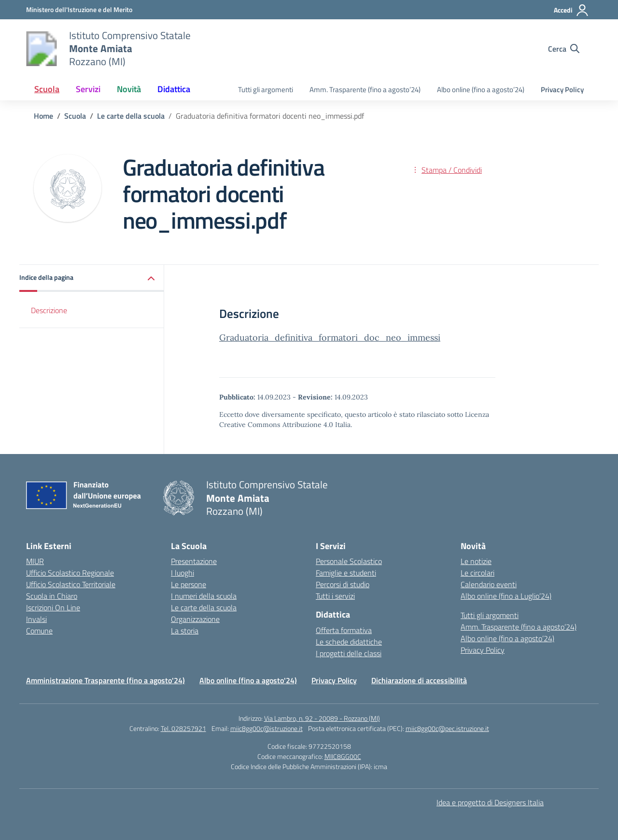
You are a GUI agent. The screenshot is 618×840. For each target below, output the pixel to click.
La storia (185, 631)
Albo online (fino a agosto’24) (481, 90)
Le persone (189, 584)
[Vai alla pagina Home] (43, 116)
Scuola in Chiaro (52, 596)
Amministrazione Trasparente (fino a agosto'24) (105, 680)
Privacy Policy (562, 90)
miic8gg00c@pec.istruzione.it (447, 728)
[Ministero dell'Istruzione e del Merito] (79, 9)
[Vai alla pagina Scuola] (75, 116)
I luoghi (183, 573)
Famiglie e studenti (346, 573)
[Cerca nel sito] (564, 49)
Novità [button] (129, 89)
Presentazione (194, 561)
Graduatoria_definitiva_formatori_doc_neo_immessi (330, 337)
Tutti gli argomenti (266, 90)
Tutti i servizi (335, 596)
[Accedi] (571, 10)
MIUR (35, 561)
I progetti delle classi (349, 653)
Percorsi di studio (343, 584)
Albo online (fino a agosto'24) (248, 680)
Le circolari (478, 573)
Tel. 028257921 (183, 728)
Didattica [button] (174, 89)
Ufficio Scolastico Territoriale (71, 584)
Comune (39, 631)
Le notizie (476, 561)
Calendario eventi (489, 584)
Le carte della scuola (204, 607)
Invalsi (36, 619)
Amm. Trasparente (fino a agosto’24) (365, 90)
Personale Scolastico (349, 561)
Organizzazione (195, 619)
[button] (92, 278)
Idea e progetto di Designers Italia (490, 802)
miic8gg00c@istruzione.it (267, 728)
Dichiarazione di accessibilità (419, 680)
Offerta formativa (344, 630)
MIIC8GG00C (343, 756)
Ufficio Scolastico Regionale (70, 573)
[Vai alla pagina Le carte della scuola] (131, 116)
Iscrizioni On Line (53, 607)
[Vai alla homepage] (42, 49)
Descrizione (49, 310)
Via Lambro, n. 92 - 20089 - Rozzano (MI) (322, 718)
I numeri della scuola (204, 596)
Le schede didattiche (349, 642)
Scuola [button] (47, 89)
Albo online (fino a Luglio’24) (506, 596)
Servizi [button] (88, 89)
